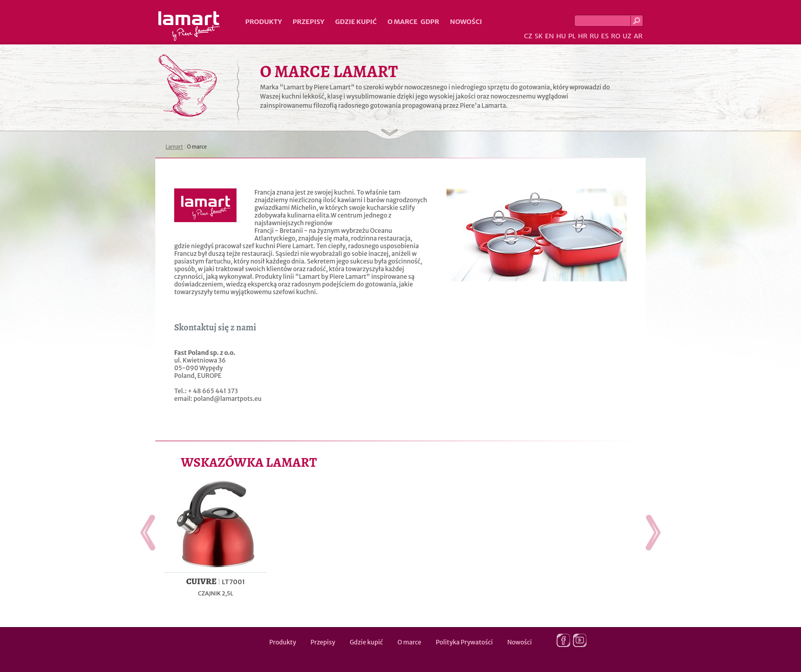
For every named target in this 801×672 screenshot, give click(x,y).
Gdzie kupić (356, 22)
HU (561, 36)
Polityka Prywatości (464, 642)
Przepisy (309, 22)
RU (594, 36)
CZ (528, 36)
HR (582, 36)
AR (638, 36)
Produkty (264, 22)
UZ (627, 36)
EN (550, 36)
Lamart (189, 26)
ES (605, 36)
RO (616, 36)
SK (538, 36)
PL (572, 36)
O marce (402, 22)
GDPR (430, 22)
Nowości (466, 22)
